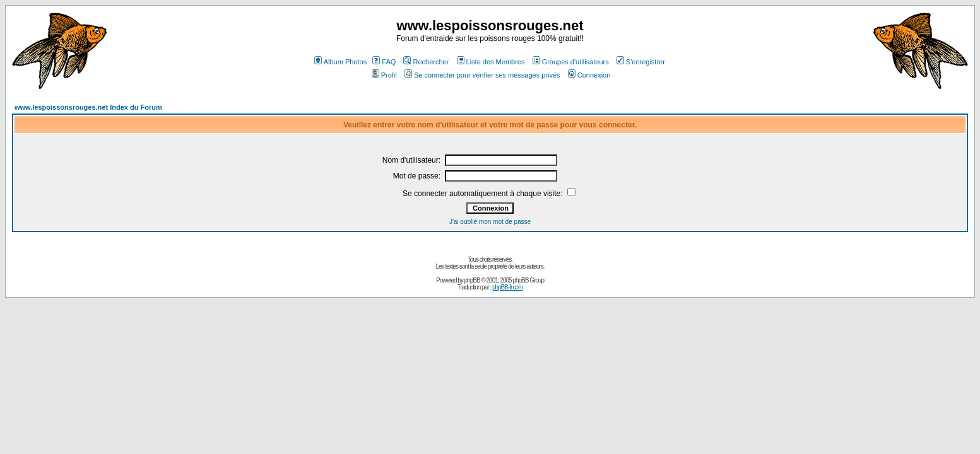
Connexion (589, 75)
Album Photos (340, 62)
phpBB (472, 280)
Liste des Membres (491, 62)
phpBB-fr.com (508, 287)
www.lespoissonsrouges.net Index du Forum (88, 107)
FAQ (384, 62)
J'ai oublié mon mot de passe (490, 222)
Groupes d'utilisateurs (571, 62)
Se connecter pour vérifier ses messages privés (482, 75)
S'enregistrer (641, 62)
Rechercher (426, 62)
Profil (384, 75)
